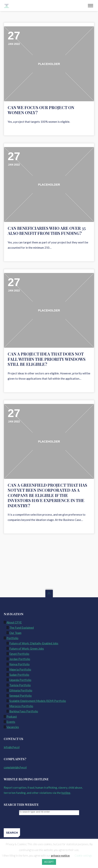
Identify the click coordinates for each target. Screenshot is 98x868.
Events (11, 722)
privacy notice (60, 855)
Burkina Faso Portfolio (24, 711)
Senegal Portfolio (21, 696)
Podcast (12, 716)
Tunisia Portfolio (20, 685)
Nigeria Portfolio (20, 669)
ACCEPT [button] (49, 862)
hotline (66, 793)
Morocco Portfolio (21, 706)
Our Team (15, 633)
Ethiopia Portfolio (21, 690)
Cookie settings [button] (83, 855)
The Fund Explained (22, 628)
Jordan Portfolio (20, 659)
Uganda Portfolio (20, 680)
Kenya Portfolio (19, 664)
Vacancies (13, 727)
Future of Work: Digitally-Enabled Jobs (34, 643)
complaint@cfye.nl (15, 767)
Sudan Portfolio (19, 675)
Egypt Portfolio (19, 654)
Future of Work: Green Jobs (27, 648)
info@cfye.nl (12, 747)
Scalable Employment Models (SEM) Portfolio (38, 701)
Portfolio (12, 638)
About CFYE (14, 622)
